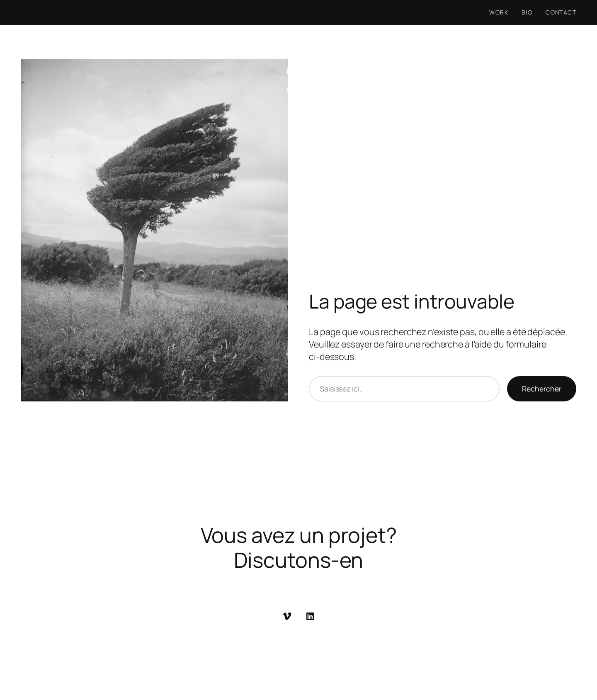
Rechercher (542, 389)
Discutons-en (299, 560)
